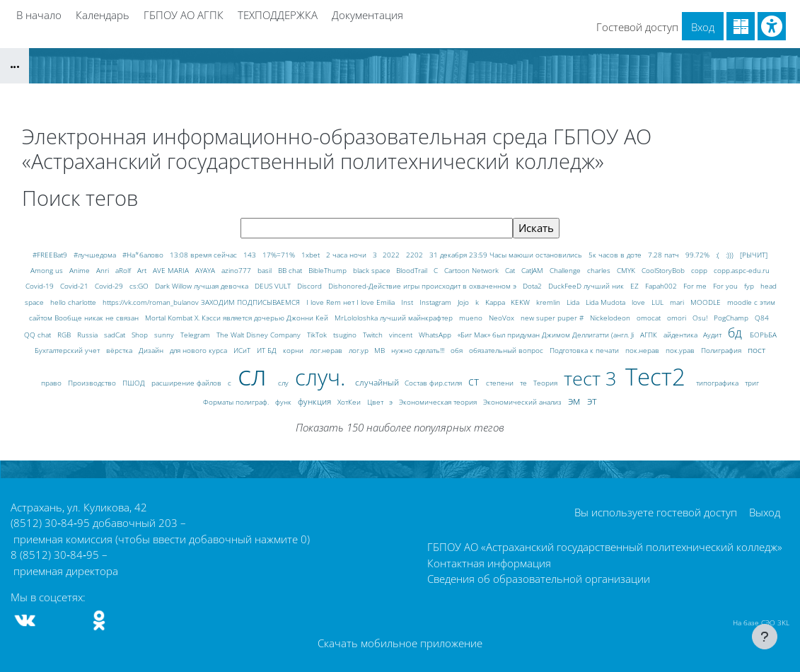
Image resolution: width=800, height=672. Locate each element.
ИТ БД (268, 350)
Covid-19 (41, 286)
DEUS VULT (274, 286)
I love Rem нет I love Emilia (352, 302)
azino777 (237, 270)
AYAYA (206, 270)
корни (294, 350)
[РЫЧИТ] (754, 255)
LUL (659, 302)
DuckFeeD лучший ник (587, 286)
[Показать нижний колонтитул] (765, 637)
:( (719, 255)
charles (600, 270)
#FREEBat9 (51, 255)
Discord (311, 286)
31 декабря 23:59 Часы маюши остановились (507, 255)
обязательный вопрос (507, 350)
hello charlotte (74, 302)
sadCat (116, 335)
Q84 (762, 318)
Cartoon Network (473, 270)
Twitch (374, 335)
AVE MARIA (172, 270)
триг (752, 383)
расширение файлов (187, 383)
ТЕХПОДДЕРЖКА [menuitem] (278, 15)
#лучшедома (96, 255)
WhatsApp (436, 335)
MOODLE (707, 302)
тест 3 (592, 378)
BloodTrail (413, 270)
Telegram (196, 335)
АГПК (650, 335)
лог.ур (360, 350)
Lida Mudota (607, 302)
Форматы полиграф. (237, 402)
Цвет (376, 402)
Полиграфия (722, 350)
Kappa (496, 302)
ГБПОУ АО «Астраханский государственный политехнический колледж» (605, 548)
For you (726, 286)
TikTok (318, 335)
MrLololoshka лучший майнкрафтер (395, 318)
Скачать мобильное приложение (400, 643)
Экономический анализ (523, 402)
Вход (703, 27)
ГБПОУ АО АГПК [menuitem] (184, 15)
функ (284, 402)
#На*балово (144, 255)
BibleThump (329, 270)
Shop (141, 335)
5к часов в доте (616, 255)
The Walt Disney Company (260, 335)
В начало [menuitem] (39, 15)
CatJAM (533, 270)
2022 (392, 255)
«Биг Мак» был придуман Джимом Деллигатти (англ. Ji (547, 335)
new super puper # (553, 318)
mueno (472, 318)
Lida (574, 302)
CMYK (627, 270)
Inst (408, 302)
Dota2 (533, 286)
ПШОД (135, 383)
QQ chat (39, 335)
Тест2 (659, 377)
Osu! (701, 318)
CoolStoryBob (664, 270)
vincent (402, 335)
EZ (636, 286)
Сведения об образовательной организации (539, 579)
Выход (765, 512)
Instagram (436, 302)
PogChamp (732, 318)
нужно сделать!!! (419, 350)
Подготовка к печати (585, 350)
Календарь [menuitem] (103, 15)
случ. (323, 377)
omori (678, 318)
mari (678, 302)
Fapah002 (662, 286)
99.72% (698, 255)
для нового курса (199, 350)
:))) (731, 255)
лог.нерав (327, 350)
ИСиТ (243, 350)
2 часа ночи (347, 255)
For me (696, 286)
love (639, 302)
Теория (546, 383)
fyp (750, 286)
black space (373, 270)
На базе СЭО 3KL (761, 622)
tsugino (346, 335)
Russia (88, 335)
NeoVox (503, 318)
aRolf (124, 270)
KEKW (521, 302)
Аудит (713, 335)
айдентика (682, 335)
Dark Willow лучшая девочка (203, 286)
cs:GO (140, 286)
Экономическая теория (439, 402)
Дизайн (152, 350)
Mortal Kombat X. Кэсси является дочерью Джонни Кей (238, 318)
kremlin (549, 302)
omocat (650, 318)
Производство (93, 383)
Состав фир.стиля (434, 383)
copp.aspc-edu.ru (742, 270)
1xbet (312, 255)
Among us (48, 270)
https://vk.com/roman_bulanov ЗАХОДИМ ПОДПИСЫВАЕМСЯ (202, 302)
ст (475, 381)
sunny (165, 335)
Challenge (566, 270)
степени (501, 383)
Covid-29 (110, 286)
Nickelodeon (611, 318)
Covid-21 (75, 286)
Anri (104, 270)
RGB (65, 335)
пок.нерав (643, 350)
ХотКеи (350, 402)
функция (315, 401)
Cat (511, 270)
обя (458, 350)
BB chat (291, 270)
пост (756, 350)
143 (251, 255)
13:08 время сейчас (204, 255)
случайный (378, 382)
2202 (416, 255)
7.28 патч (665, 255)
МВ (381, 350)
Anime (81, 270)
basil (266, 270)
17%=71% (280, 255)
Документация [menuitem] (367, 15)
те (524, 383)
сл (256, 375)
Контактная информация (489, 563)
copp (700, 270)
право (52, 383)
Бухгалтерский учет (68, 350)
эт (592, 400)
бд (737, 332)
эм (575, 400)
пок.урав (681, 350)
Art (143, 270)
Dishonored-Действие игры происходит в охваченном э (423, 286)
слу (284, 383)
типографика (718, 383)
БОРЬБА (763, 335)
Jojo (464, 302)
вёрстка (120, 350)
